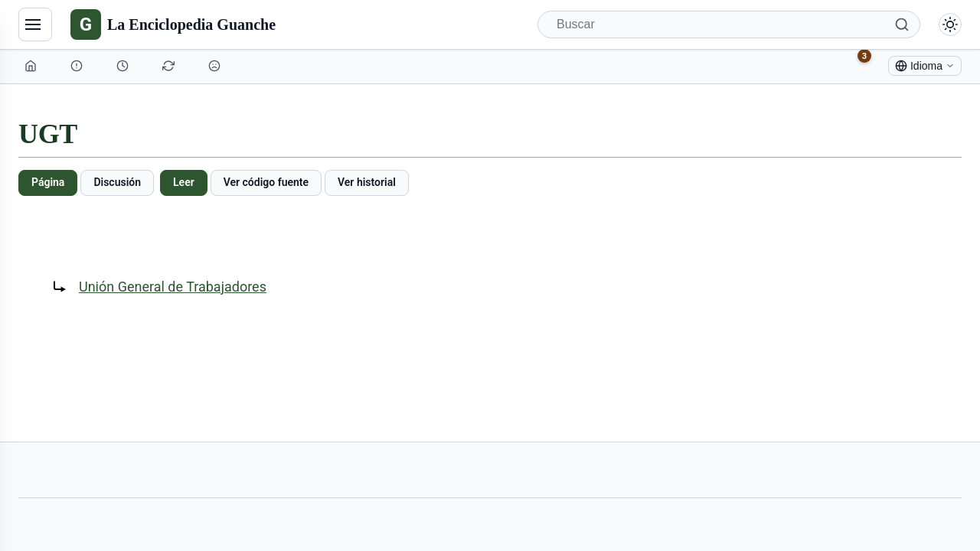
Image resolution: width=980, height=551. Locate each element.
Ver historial (367, 182)
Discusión (117, 182)
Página (48, 182)
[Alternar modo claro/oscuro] (950, 24)
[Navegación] (35, 24)
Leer (184, 182)
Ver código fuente (266, 182)
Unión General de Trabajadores (173, 287)
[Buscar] (729, 24)
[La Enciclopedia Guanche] (173, 24)
